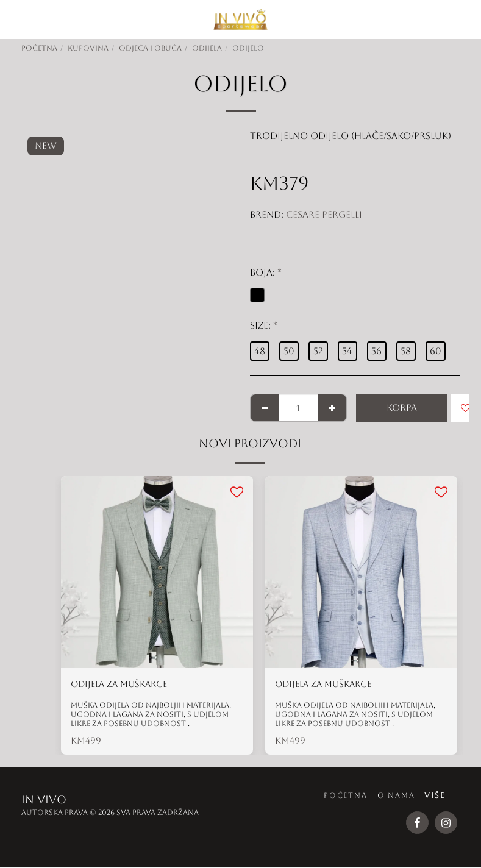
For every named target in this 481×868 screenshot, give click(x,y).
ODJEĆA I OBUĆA (150, 48)
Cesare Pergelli (324, 214)
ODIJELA (207, 48)
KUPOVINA (88, 48)
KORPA (402, 407)
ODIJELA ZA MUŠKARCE (123, 684)
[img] (157, 572)
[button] (13, 19)
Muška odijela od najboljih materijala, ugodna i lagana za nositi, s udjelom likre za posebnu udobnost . (151, 715)
